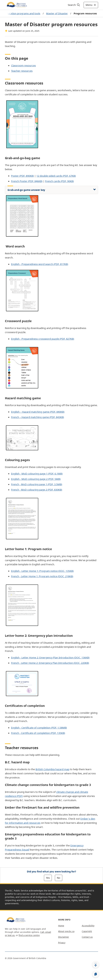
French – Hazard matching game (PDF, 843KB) (38, 417)
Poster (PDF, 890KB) (22, 176)
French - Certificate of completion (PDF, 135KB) (38, 733)
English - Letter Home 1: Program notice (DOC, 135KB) (42, 571)
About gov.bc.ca (66, 931)
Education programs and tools (23, 13)
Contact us (87, 937)
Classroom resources (23, 65)
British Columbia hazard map (52, 769)
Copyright (87, 931)
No (59, 878)
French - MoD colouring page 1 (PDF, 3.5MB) (37, 484)
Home (61, 926)
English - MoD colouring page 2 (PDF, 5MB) (36, 479)
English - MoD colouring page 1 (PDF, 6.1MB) (37, 474)
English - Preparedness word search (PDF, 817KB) (40, 264)
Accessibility (88, 926)
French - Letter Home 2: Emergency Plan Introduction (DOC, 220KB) (50, 663)
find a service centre (29, 935)
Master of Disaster (57, 13)
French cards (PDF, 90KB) (59, 181)
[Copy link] (96, 974)
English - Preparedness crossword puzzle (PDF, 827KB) (43, 339)
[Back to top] (96, 965)
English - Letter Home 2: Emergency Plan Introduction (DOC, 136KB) (50, 658)
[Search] (73, 5)
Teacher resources (22, 71)
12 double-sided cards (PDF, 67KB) (56, 176)
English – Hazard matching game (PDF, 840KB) (38, 412)
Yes (48, 878)
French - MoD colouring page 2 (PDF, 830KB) (37, 490)
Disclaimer (64, 937)
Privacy (62, 943)
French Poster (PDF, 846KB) (27, 181)
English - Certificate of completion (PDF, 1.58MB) (39, 728)
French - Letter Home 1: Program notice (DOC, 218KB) (42, 576)
